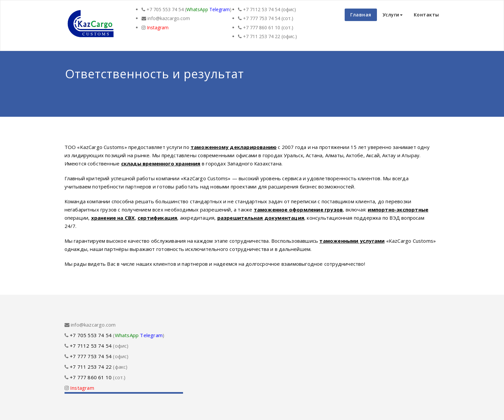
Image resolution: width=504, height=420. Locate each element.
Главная (361, 15)
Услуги (393, 15)
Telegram (220, 9)
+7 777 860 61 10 (262, 27)
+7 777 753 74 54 (262, 18)
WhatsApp (197, 9)
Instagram (158, 27)
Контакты (426, 15)
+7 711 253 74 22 (262, 36)
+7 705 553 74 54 (165, 9)
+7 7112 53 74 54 (262, 9)
